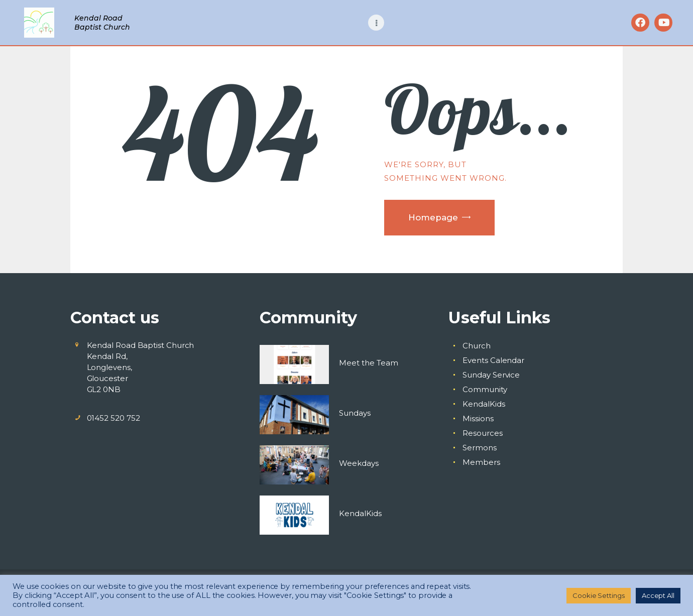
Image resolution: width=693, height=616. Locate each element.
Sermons (479, 448)
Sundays (355, 413)
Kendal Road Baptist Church (102, 23)
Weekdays (359, 463)
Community (485, 389)
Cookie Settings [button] (599, 595)
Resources (482, 433)
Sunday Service (491, 375)
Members (481, 462)
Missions (478, 418)
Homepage (433, 217)
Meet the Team (369, 363)
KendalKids (360, 513)
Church (477, 346)
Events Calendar (493, 360)
